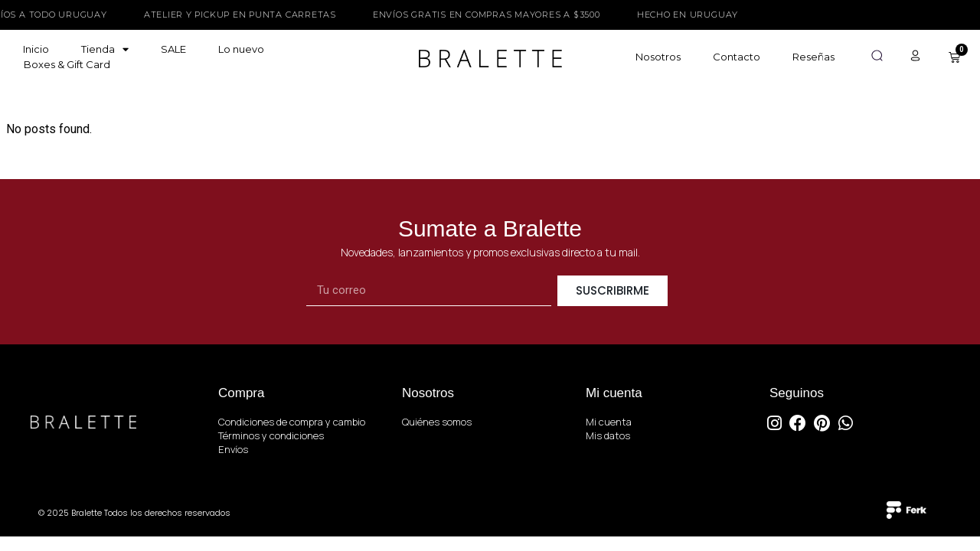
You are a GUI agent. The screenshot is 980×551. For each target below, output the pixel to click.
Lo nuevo (241, 49)
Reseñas (813, 57)
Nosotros (658, 57)
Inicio (36, 49)
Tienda (105, 49)
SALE (173, 49)
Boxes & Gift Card (67, 64)
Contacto (737, 57)
